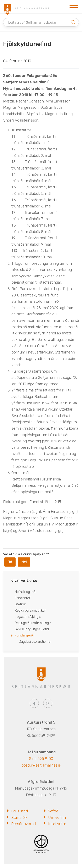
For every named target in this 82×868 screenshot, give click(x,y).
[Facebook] (34, 703)
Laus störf (20, 811)
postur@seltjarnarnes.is (41, 765)
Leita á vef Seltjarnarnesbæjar (32, 23)
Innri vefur (57, 824)
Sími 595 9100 (41, 759)
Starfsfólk (19, 818)
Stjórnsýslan (24, 581)
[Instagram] (48, 703)
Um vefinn (57, 818)
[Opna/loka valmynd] (74, 7)
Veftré (53, 811)
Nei (24, 562)
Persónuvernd (23, 824)
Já (10, 562)
